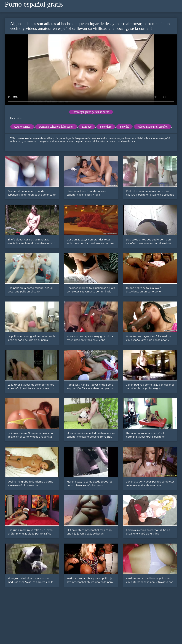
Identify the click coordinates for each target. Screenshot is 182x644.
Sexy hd (124, 127)
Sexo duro (106, 127)
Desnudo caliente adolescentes (56, 127)
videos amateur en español (152, 127)
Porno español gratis (34, 4)
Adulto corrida (22, 127)
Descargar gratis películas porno (91, 112)
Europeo (87, 127)
